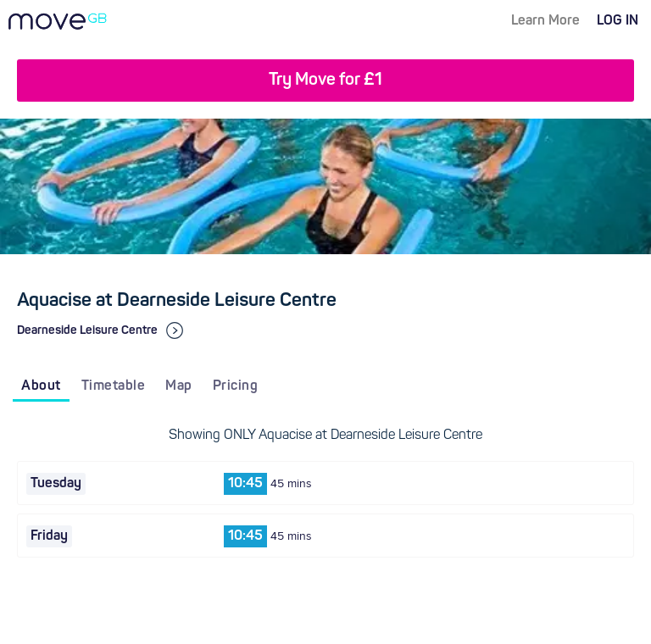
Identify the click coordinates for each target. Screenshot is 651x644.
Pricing (236, 386)
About (41, 386)
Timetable (114, 386)
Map (179, 386)
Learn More (545, 21)
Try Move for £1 (325, 80)
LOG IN (618, 21)
